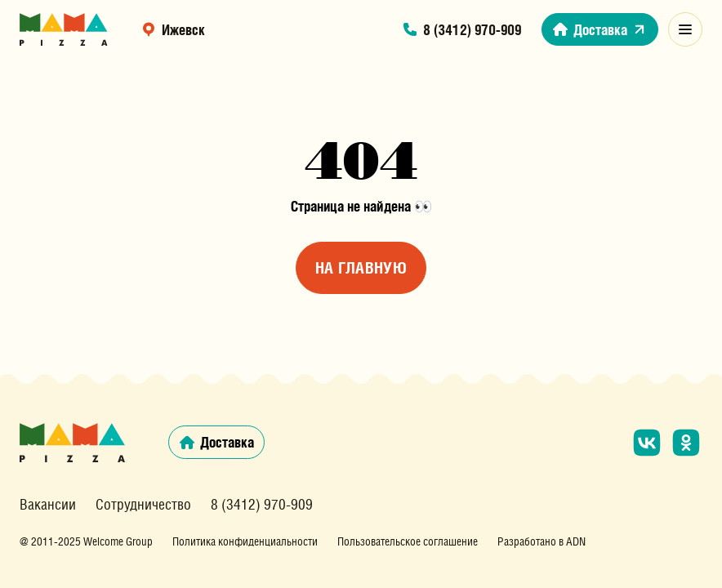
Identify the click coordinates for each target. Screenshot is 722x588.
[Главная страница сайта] (64, 29)
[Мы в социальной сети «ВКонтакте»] (647, 443)
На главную (361, 268)
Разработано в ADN (541, 541)
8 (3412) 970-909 (461, 29)
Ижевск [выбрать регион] (173, 29)
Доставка (600, 29)
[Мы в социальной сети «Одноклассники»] (686, 443)
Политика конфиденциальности (245, 541)
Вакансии (48, 505)
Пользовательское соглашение (408, 541)
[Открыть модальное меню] (685, 29)
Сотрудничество (143, 505)
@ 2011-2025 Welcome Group (86, 541)
